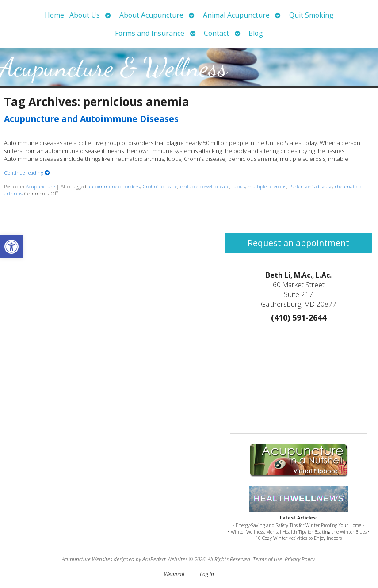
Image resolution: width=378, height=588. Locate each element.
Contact (216, 33)
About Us (85, 15)
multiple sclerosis (267, 186)
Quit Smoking (311, 15)
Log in (207, 574)
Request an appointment (298, 243)
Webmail (174, 574)
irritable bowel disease (205, 186)
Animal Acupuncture (236, 15)
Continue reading (27, 172)
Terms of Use (267, 559)
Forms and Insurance (150, 33)
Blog (256, 33)
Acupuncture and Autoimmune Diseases (91, 119)
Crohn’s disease (160, 186)
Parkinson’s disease (311, 186)
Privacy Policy (300, 559)
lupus (239, 186)
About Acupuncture (151, 15)
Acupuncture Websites (87, 559)
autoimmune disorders (114, 186)
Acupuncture (40, 186)
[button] (11, 247)
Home (54, 15)
